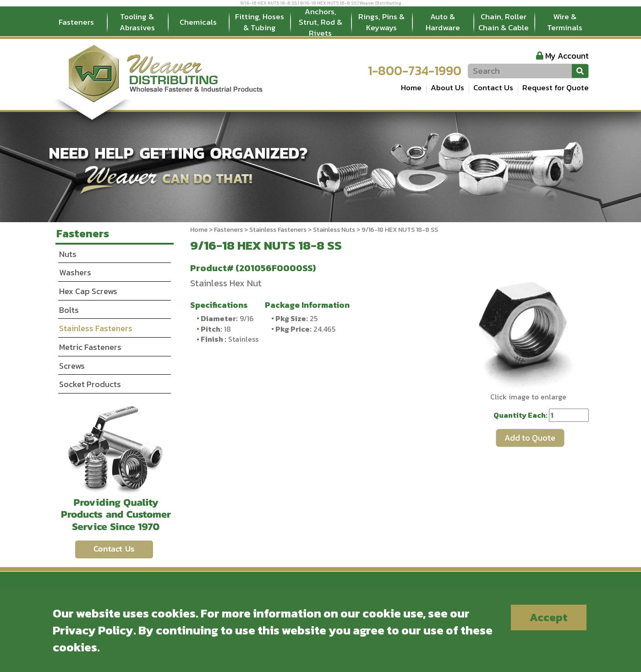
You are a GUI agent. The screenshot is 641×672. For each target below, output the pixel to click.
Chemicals (198, 22)
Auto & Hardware (443, 22)
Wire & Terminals (565, 22)
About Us (447, 87)
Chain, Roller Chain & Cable (504, 22)
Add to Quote (530, 438)
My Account (567, 56)
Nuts (68, 254)
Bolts (69, 310)
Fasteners (76, 22)
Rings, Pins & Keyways (381, 22)
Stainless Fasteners (278, 230)
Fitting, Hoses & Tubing (260, 22)
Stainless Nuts (334, 230)
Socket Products (90, 384)
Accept (549, 617)
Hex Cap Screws (88, 291)
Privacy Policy (93, 630)
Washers (75, 272)
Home (411, 87)
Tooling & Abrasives (137, 22)
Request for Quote (556, 87)
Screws (72, 366)
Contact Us (493, 87)
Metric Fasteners (90, 347)
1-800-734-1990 (415, 71)
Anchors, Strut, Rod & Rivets (320, 22)
